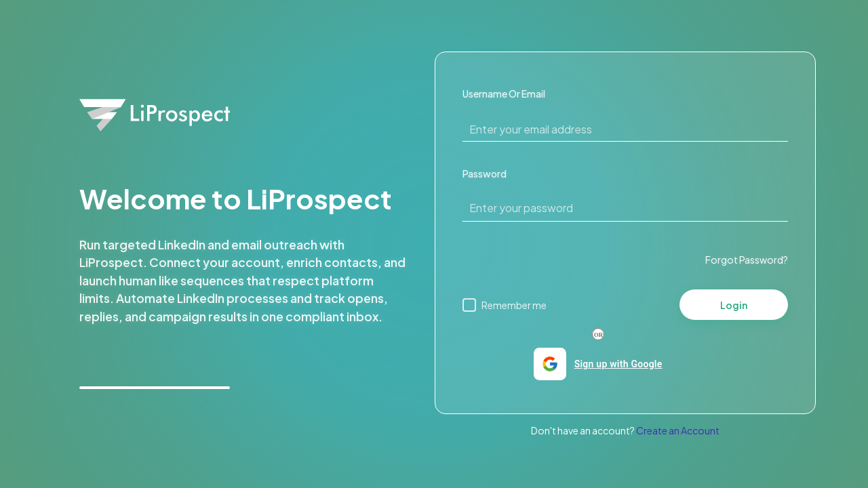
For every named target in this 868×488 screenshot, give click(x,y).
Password (485, 174)
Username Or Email (504, 94)
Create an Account (678, 430)
